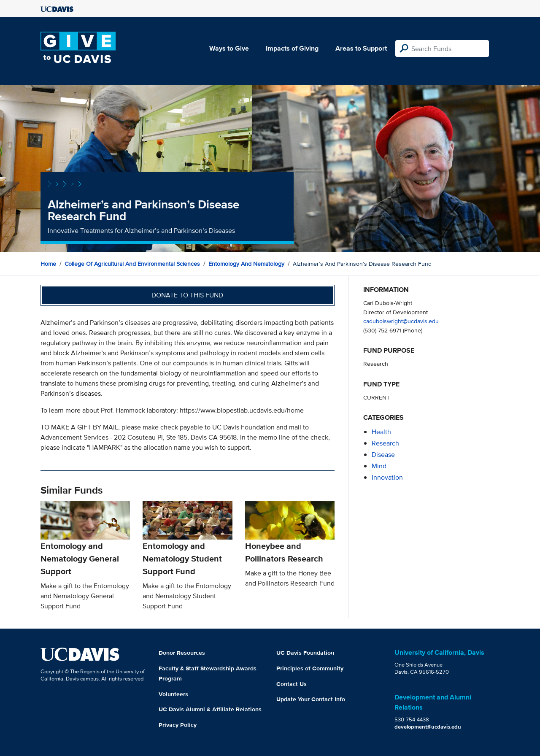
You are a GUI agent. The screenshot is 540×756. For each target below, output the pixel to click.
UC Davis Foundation (305, 653)
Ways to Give (229, 48)
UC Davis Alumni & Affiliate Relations (210, 709)
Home (48, 264)
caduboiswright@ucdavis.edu (401, 321)
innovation (387, 477)
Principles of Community (310, 668)
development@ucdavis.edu (428, 727)
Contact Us (292, 684)
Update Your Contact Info (311, 699)
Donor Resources (182, 653)
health (381, 432)
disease (383, 455)
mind (379, 466)
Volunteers (173, 694)
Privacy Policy (178, 725)
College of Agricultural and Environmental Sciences (132, 264)
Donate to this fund (187, 295)
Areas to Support (361, 48)
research (385, 443)
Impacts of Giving (292, 48)
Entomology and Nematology (246, 264)
